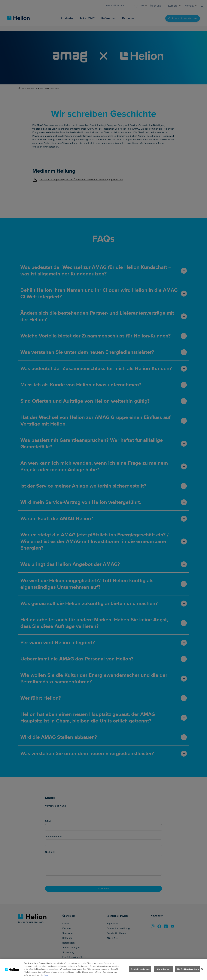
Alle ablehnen (163, 969)
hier (46, 975)
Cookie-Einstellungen (140, 969)
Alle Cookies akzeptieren (188, 969)
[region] (103, 969)
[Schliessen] (202, 969)
